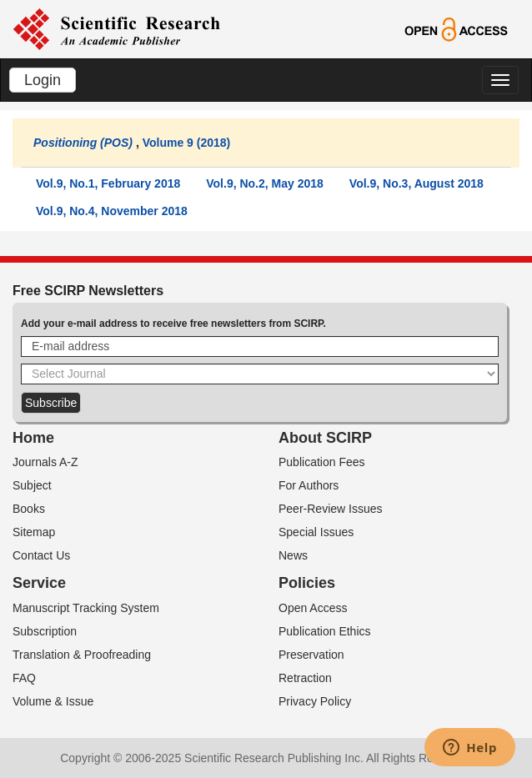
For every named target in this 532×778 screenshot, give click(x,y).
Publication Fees (322, 462)
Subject (32, 485)
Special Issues (316, 532)
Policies (307, 583)
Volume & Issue (53, 701)
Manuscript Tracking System (86, 608)
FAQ (24, 678)
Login (43, 80)
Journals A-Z (45, 462)
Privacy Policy (315, 701)
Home (33, 438)
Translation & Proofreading (82, 655)
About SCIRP (325, 438)
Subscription (45, 631)
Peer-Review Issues (331, 509)
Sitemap (34, 532)
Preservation (311, 655)
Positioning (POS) (83, 143)
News (293, 555)
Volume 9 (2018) (187, 143)
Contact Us (41, 555)
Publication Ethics (325, 631)
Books (29, 509)
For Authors (309, 485)
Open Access (313, 608)
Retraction (305, 678)
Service (39, 583)
